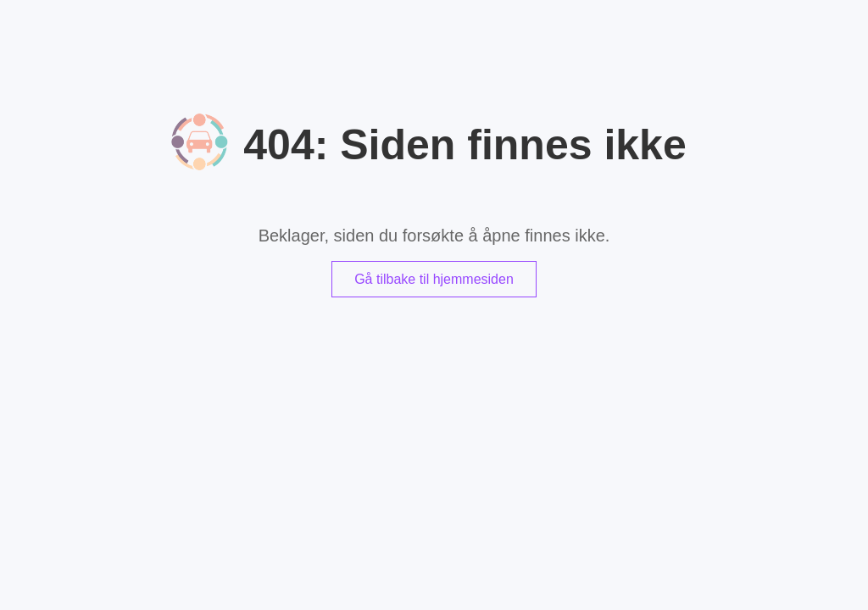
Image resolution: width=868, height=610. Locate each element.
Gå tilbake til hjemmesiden (434, 279)
